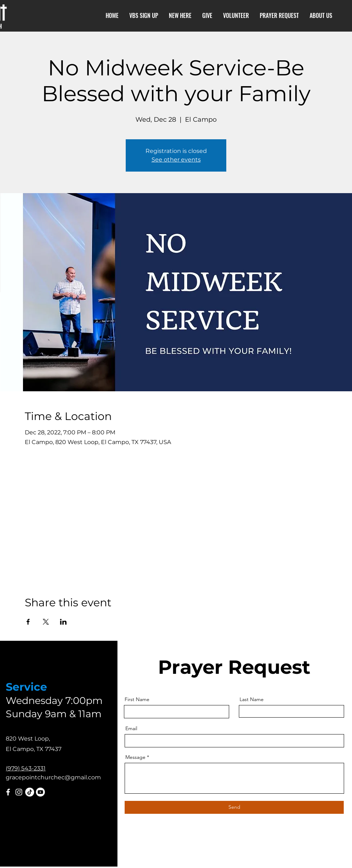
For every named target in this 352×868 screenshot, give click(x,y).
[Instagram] (19, 792)
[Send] (234, 807)
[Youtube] (40, 792)
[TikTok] (30, 792)
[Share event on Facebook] (28, 622)
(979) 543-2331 (26, 768)
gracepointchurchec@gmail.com (53, 777)
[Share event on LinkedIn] (63, 622)
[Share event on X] (46, 622)
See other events (176, 160)
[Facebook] (8, 792)
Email (131, 728)
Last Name (252, 699)
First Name (137, 699)
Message (135, 757)
